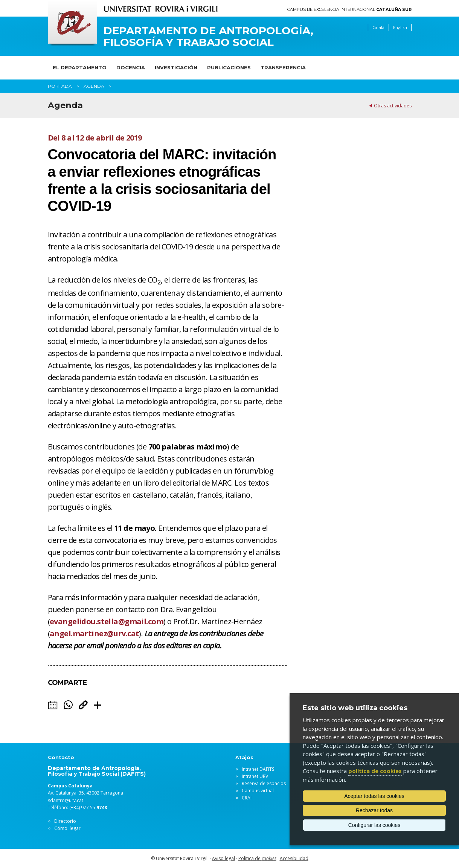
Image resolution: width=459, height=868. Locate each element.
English (400, 27)
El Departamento (80, 67)
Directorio (65, 821)
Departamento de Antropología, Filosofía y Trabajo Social (208, 37)
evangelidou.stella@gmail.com (107, 621)
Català (378, 27)
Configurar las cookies (374, 825)
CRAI (247, 798)
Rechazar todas (374, 810)
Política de (257, 858)
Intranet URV (255, 776)
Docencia (131, 67)
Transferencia (283, 67)
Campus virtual (258, 791)
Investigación (176, 67)
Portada (60, 86)
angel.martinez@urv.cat (94, 633)
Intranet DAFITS (258, 769)
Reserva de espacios (264, 783)
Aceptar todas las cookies (374, 796)
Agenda (94, 86)
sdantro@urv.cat (66, 800)
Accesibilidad (294, 858)
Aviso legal (223, 858)
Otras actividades (393, 106)
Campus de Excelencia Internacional (349, 10)
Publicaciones (229, 67)
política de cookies (375, 771)
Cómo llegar (67, 828)
